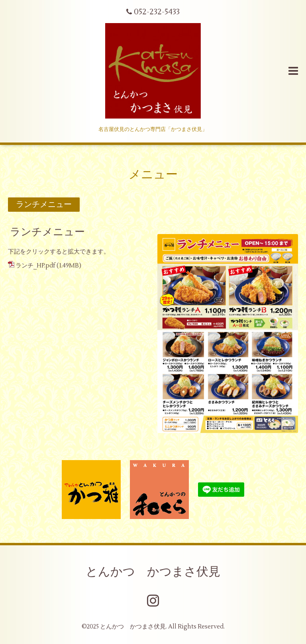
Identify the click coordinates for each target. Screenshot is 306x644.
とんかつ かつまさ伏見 (153, 572)
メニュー (153, 175)
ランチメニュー (47, 232)
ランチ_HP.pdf (35, 266)
